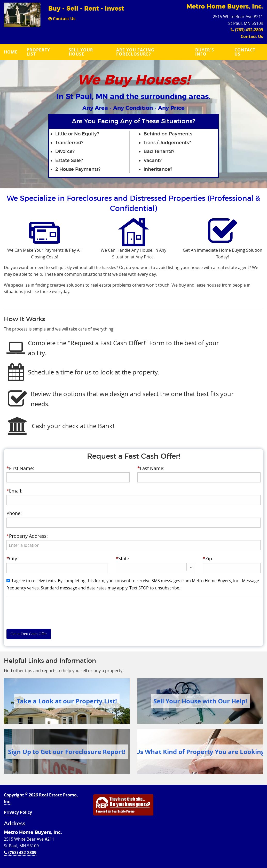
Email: (14, 491)
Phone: (14, 513)
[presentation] (133, 545)
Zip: (208, 558)
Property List (38, 52)
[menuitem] (11, 52)
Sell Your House (81, 52)
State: (123, 558)
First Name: (20, 468)
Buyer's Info (205, 52)
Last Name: (151, 468)
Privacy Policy (18, 812)
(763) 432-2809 (247, 30)
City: (12, 558)
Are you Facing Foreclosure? (135, 52)
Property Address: (27, 536)
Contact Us (62, 19)
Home (11, 52)
